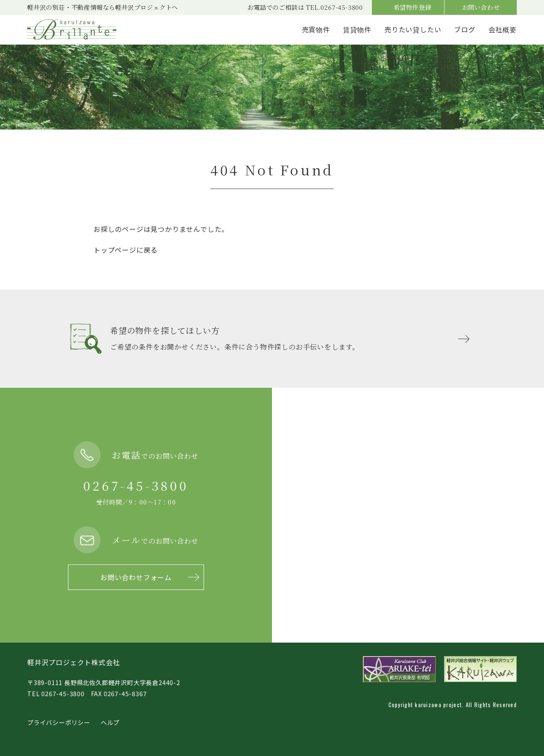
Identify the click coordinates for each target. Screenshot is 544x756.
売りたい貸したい (413, 29)
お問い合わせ (481, 7)
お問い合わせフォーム (136, 577)
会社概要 (503, 29)
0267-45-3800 (136, 485)
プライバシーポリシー (59, 722)
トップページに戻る (126, 250)
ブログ (465, 29)
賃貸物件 (357, 29)
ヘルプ (110, 722)
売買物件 (316, 29)
